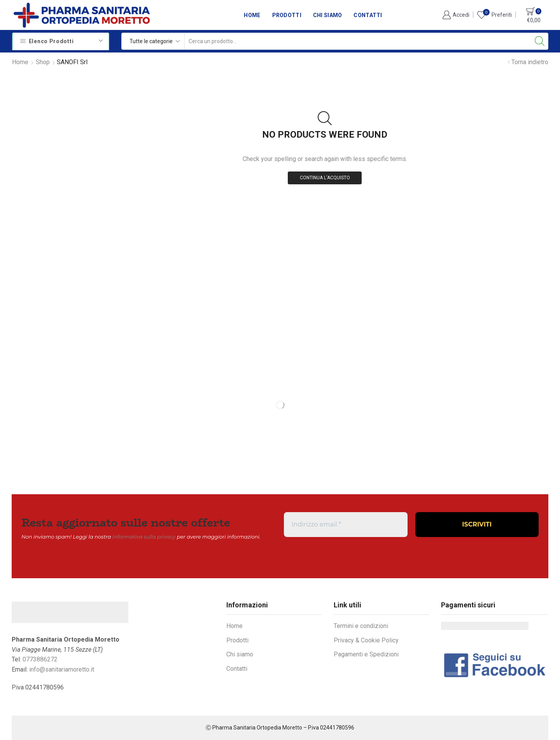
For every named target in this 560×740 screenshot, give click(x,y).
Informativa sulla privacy (144, 537)
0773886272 (40, 659)
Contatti (368, 15)
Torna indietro (530, 62)
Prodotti (287, 15)
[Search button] (540, 41)
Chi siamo (328, 15)
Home (252, 15)
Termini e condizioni (361, 626)
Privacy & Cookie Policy (366, 640)
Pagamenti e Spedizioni (366, 654)
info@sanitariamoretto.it (62, 669)
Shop (43, 62)
